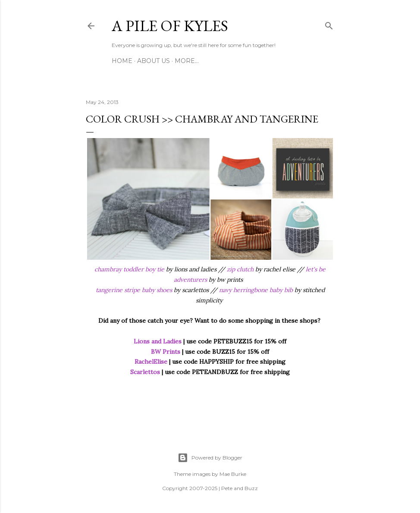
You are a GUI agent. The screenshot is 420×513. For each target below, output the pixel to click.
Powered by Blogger (210, 458)
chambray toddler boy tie (129, 269)
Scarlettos (145, 372)
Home (122, 61)
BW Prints (166, 352)
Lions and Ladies (158, 341)
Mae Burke (233, 474)
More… (187, 61)
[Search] (329, 24)
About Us (154, 61)
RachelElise (151, 362)
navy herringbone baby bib (256, 290)
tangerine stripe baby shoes (134, 290)
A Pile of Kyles (170, 26)
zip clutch (240, 269)
